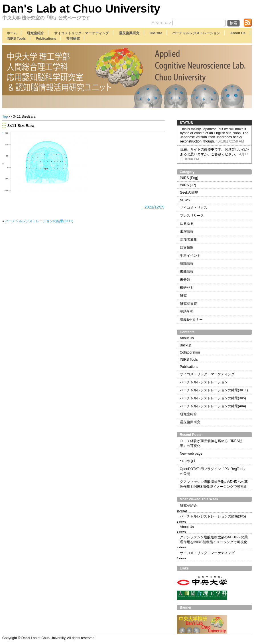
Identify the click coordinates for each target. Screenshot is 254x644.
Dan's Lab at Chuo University (81, 9)
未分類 (185, 280)
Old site (156, 33)
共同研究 (73, 39)
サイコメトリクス (194, 208)
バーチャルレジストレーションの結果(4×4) (213, 406)
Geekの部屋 (189, 192)
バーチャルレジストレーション (196, 33)
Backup (186, 345)
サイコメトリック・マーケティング (82, 33)
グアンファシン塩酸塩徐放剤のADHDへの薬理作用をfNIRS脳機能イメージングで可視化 (214, 484)
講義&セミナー (191, 320)
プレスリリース (192, 216)
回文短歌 (187, 248)
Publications (46, 39)
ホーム (12, 33)
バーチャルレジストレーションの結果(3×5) (213, 398)
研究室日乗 (188, 304)
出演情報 (187, 232)
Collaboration (190, 352)
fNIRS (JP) (188, 185)
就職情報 (187, 264)
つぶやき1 (188, 461)
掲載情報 (187, 272)
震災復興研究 (129, 33)
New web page (191, 454)
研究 (183, 296)
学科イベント (190, 256)
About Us (238, 33)
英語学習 (187, 312)
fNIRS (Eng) (189, 178)
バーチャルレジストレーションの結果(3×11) (39, 221)
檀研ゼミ (187, 288)
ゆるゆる (187, 224)
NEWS (185, 200)
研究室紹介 (35, 33)
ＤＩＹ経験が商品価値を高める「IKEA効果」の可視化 (211, 443)
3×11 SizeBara (21, 126)
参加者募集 (188, 240)
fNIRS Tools (16, 39)
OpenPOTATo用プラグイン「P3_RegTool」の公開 (213, 471)
